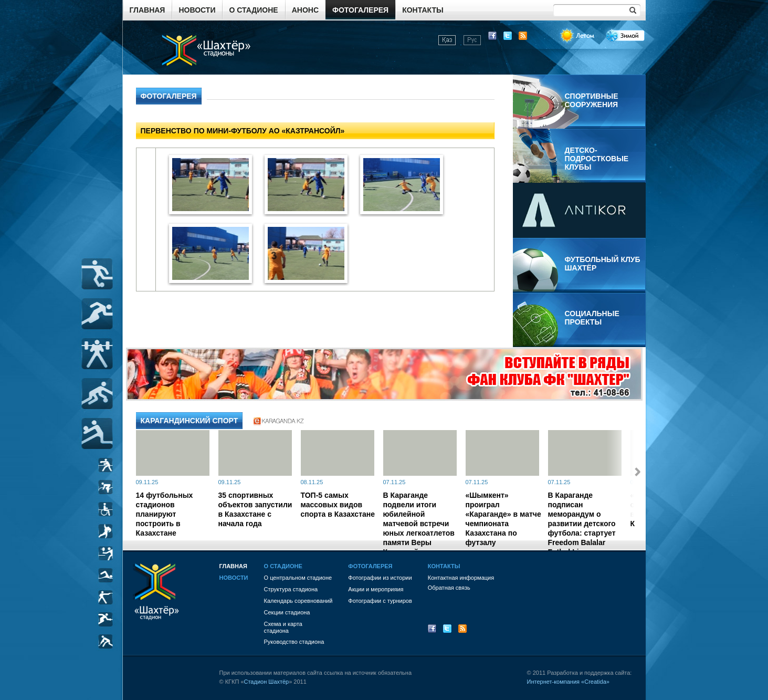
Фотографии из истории (380, 578)
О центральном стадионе (298, 578)
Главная (148, 10)
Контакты (423, 10)
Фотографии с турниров (380, 601)
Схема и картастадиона (283, 627)
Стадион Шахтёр (267, 682)
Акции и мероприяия (376, 589)
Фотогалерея (360, 10)
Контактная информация (461, 578)
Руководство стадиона (294, 642)
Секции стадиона (287, 612)
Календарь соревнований (298, 601)
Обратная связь (449, 588)
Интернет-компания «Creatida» (568, 682)
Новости (197, 10)
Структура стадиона (291, 589)
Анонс (305, 10)
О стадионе (253, 10)
